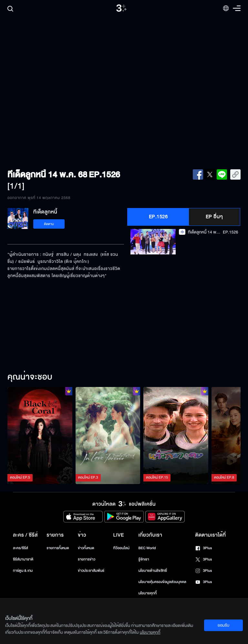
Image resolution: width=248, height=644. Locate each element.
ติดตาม (49, 224)
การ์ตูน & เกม (23, 571)
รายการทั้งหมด (58, 548)
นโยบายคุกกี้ (147, 593)
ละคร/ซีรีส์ (21, 548)
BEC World (147, 548)
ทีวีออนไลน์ (121, 548)
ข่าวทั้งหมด (86, 548)
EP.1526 (158, 217)
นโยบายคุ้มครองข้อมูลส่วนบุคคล (162, 582)
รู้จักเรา (144, 559)
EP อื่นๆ (214, 217)
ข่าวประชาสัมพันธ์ (91, 571)
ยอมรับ (223, 625)
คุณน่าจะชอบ (30, 377)
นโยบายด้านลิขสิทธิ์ (153, 571)
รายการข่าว (87, 559)
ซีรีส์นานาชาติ (23, 559)
